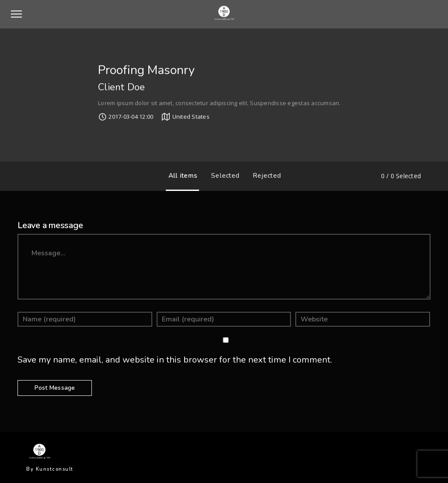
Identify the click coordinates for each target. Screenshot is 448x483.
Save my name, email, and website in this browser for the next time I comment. (175, 360)
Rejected (265, 176)
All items (181, 176)
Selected (223, 176)
